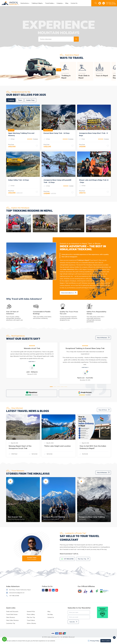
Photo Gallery (31, 614)
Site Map (50, 614)
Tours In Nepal (102, 75)
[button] (76, 39)
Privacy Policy (94, 641)
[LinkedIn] (53, 590)
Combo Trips (30, 100)
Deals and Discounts (12, 611)
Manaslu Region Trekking (97, 229)
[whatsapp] (4, 639)
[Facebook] (43, 590)
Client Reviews (11, 617)
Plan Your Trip (83, 559)
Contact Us (74, 3)
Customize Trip (11, 623)
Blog (67, 3)
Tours (20, 100)
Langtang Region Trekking (71, 229)
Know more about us (69, 293)
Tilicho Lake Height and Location (57, 446)
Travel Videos (31, 620)
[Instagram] (50, 590)
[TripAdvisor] (32, 392)
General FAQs (31, 611)
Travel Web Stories (12, 614)
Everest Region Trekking (17, 229)
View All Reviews (103, 338)
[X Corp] (47, 590)
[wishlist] (100, 3)
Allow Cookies (106, 641)
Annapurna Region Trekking (45, 229)
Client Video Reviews (12, 620)
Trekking (11, 100)
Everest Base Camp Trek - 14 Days (57, 133)
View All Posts (104, 410)
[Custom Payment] (59, 633)
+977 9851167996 (111, 4)
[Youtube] (57, 590)
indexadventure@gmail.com (17, 593)
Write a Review (31, 623)
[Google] (85, 392)
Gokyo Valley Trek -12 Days (19, 180)
